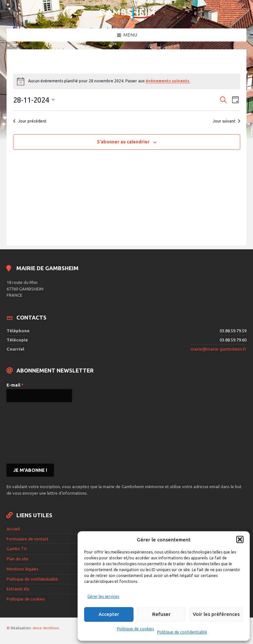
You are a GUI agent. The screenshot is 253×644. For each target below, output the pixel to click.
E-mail (15, 385)
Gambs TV (17, 549)
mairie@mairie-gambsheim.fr (218, 349)
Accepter (109, 614)
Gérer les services (103, 596)
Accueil (13, 529)
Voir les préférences (216, 614)
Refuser (161, 614)
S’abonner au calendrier (123, 142)
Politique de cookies (135, 629)
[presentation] (33, 432)
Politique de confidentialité (182, 632)
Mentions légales (23, 569)
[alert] (127, 81)
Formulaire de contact (27, 539)
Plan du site (18, 559)
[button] (240, 539)
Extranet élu (18, 589)
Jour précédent (30, 121)
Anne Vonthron (46, 628)
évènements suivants (168, 81)
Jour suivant (226, 121)
